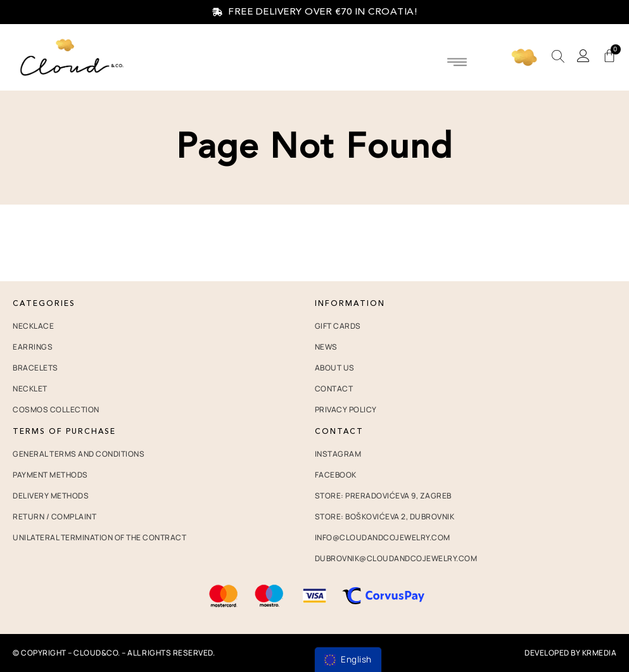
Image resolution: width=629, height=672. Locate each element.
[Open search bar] (558, 57)
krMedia (600, 653)
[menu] (348, 660)
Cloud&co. (97, 653)
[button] (457, 61)
